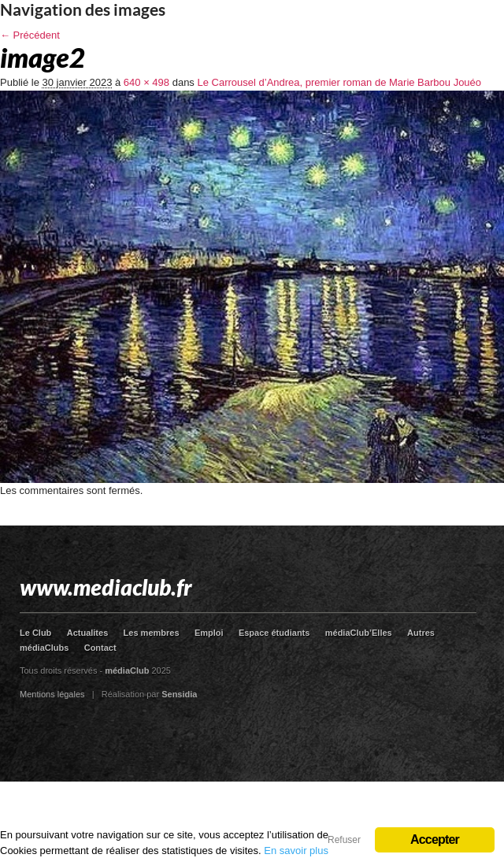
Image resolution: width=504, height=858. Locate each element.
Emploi (209, 633)
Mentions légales (52, 694)
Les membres (152, 633)
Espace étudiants (274, 633)
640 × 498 (146, 82)
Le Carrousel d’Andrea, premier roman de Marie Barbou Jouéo (339, 82)
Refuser (344, 840)
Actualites (88, 633)
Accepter (435, 839)
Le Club (35, 633)
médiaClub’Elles (359, 633)
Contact (100, 648)
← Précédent (30, 35)
